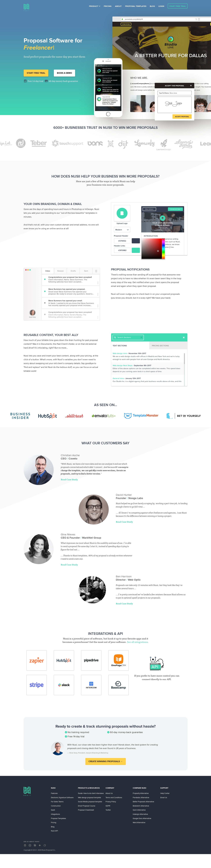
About (118, 6)
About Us (109, 793)
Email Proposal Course (87, 806)
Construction (56, 806)
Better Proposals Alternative (143, 802)
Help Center (165, 793)
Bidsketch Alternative (141, 806)
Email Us (164, 797)
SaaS (53, 810)
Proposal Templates (136, 6)
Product (95, 6)
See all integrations (137, 642)
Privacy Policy (111, 802)
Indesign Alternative (140, 814)
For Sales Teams (57, 802)
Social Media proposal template (90, 802)
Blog (152, 6)
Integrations (55, 814)
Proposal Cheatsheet (86, 810)
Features (54, 793)
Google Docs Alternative (142, 818)
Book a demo (64, 73)
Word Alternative (139, 822)
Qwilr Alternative (139, 810)
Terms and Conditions (114, 797)
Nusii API (54, 831)
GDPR (108, 806)
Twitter (108, 810)
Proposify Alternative (141, 793)
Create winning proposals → (106, 761)
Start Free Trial (178, 6)
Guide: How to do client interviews (91, 793)
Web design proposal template (89, 797)
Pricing (108, 6)
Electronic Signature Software (62, 797)
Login (161, 6)
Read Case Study (69, 480)
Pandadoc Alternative (141, 797)
